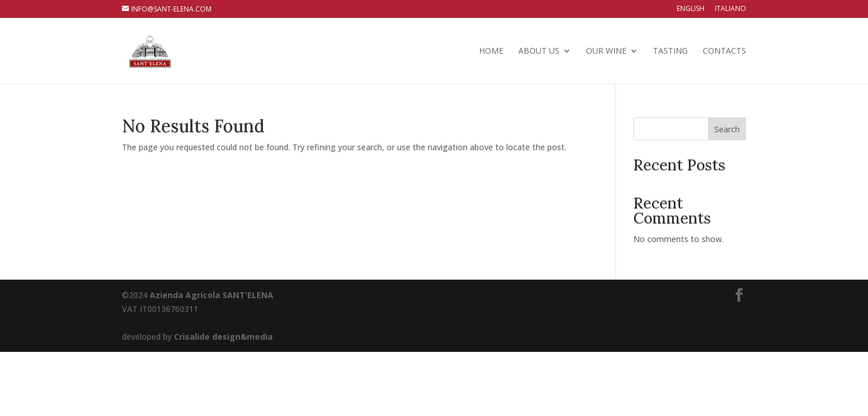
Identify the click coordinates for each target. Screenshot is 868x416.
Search (727, 129)
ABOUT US (539, 51)
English (691, 9)
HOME (491, 51)
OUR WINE (606, 51)
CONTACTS (724, 51)
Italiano (730, 9)
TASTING (670, 51)
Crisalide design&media (223, 337)
